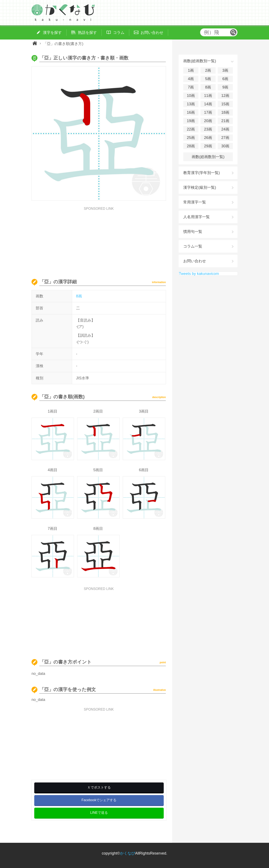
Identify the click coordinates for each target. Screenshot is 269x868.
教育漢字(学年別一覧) (202, 173)
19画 (191, 121)
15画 (225, 104)
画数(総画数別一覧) (208, 157)
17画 (208, 112)
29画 (208, 146)
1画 (191, 70)
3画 (225, 70)
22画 (191, 129)
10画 (191, 96)
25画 (191, 138)
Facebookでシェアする (99, 800)
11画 (208, 96)
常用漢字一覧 (195, 202)
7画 (191, 87)
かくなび (128, 853)
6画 (225, 79)
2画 (208, 70)
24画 (225, 129)
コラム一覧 (193, 246)
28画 (191, 146)
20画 (208, 121)
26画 (208, 138)
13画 (191, 104)
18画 (225, 112)
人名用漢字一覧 (196, 217)
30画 (225, 146)
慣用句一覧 (193, 232)
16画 (191, 112)
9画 (225, 87)
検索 (233, 32)
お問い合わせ (195, 261)
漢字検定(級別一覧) (200, 187)
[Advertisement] (99, 240)
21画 (225, 121)
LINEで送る (99, 813)
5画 (208, 79)
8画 (79, 296)
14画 (208, 104)
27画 (225, 138)
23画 (208, 129)
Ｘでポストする (99, 787)
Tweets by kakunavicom (199, 274)
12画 (225, 96)
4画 (191, 79)
